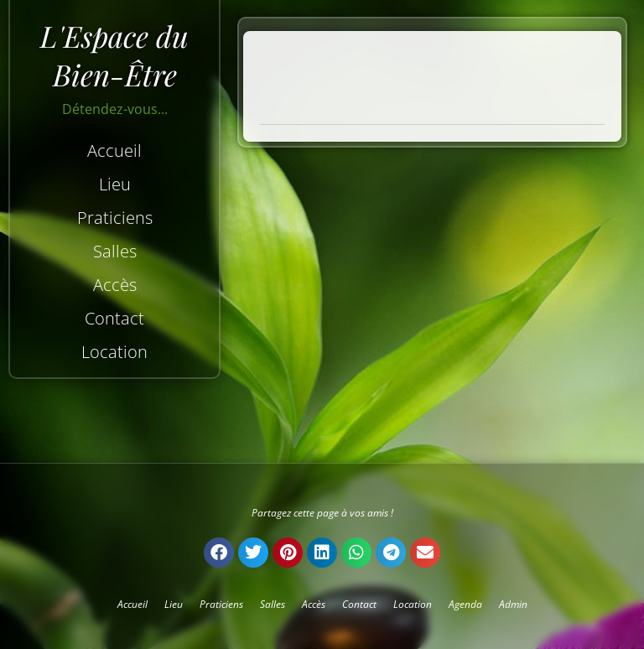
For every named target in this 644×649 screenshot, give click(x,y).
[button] (219, 553)
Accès (115, 285)
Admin (513, 604)
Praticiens (115, 218)
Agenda (465, 604)
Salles (115, 251)
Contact (114, 318)
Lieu (115, 184)
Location (114, 352)
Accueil (114, 151)
